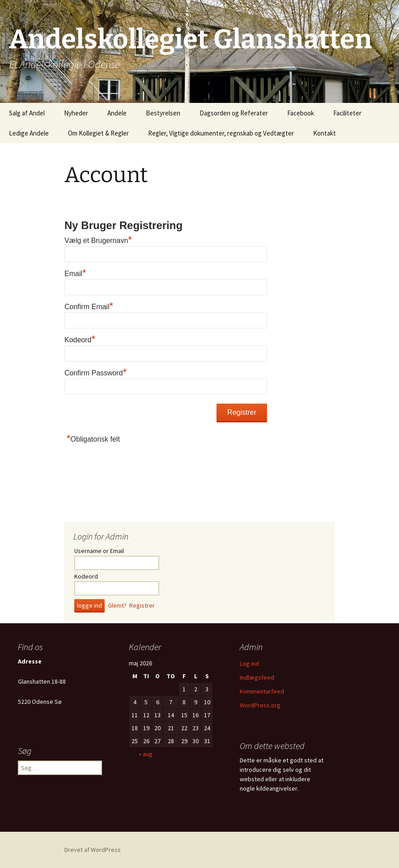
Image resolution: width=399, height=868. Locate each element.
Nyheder (76, 113)
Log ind (249, 664)
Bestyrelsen (163, 113)
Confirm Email (89, 307)
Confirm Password (96, 373)
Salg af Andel (27, 113)
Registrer (142, 605)
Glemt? (117, 605)
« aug (146, 754)
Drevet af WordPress (93, 850)
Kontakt (325, 133)
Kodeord (80, 340)
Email (75, 274)
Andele (117, 113)
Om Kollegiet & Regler (98, 133)
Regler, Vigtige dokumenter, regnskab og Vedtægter (221, 133)
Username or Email (99, 551)
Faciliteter (347, 113)
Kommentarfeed (262, 691)
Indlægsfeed (257, 677)
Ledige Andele (29, 133)
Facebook (301, 113)
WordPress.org (260, 705)
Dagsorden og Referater (234, 113)
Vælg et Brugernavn (98, 240)
